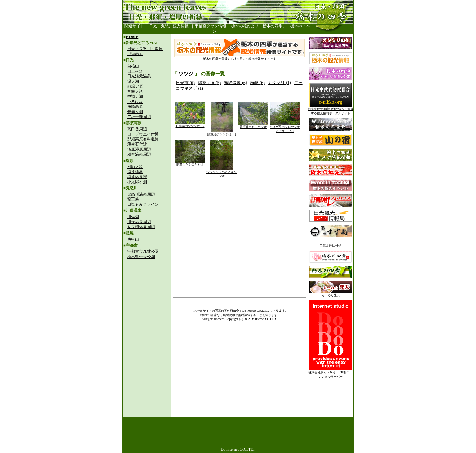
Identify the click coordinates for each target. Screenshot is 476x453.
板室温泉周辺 (139, 154)
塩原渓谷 (135, 172)
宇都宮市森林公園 (143, 251)
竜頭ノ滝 (135, 91)
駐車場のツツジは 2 (190, 124)
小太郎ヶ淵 (137, 182)
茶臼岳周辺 (137, 129)
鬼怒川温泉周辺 (141, 194)
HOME (132, 37)
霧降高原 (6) (236, 83)
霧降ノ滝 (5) (209, 83)
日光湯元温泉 (139, 76)
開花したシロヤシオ (190, 163)
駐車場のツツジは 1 (222, 133)
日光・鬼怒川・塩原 (145, 49)
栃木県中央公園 (141, 257)
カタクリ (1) (279, 83)
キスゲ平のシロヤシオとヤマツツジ (285, 127)
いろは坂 (135, 102)
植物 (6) (257, 83)
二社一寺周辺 (139, 117)
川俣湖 (133, 217)
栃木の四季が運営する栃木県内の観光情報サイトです (240, 57)
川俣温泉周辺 (139, 222)
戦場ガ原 (135, 86)
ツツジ (186, 74)
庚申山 (133, 239)
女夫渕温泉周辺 (141, 227)
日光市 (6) (185, 83)
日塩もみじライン (143, 204)
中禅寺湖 (135, 96)
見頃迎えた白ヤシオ (253, 125)
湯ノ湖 (133, 81)
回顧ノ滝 (135, 167)
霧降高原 (135, 106)
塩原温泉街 (137, 177)
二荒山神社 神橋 (331, 245)
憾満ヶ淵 (135, 112)
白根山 (133, 66)
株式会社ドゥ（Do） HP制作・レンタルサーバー (330, 373)
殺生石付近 (137, 144)
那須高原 (135, 54)
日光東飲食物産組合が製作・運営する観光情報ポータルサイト (331, 110)
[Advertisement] (147, 303)
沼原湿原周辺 (139, 149)
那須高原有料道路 (143, 139)
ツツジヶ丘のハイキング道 (222, 173)
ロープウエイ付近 (143, 134)
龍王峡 (133, 199)
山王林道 (135, 71)
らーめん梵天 (331, 294)
